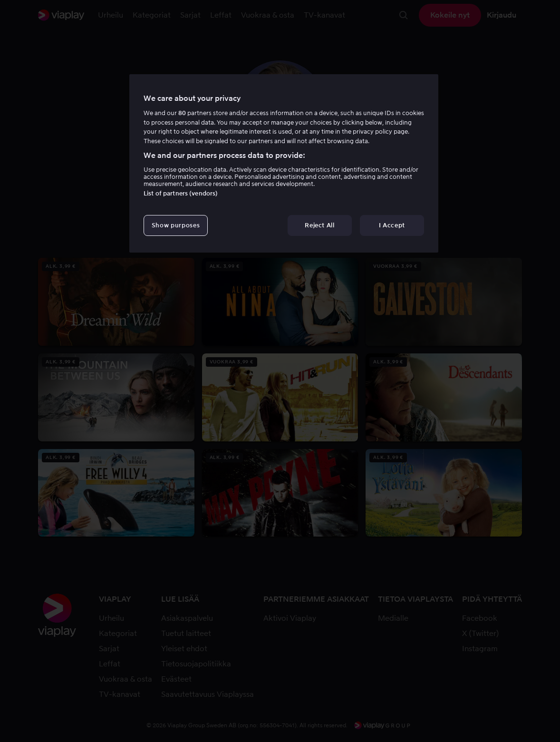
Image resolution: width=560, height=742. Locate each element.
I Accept (392, 225)
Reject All (320, 225)
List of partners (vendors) (181, 193)
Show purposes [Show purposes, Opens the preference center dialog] (176, 225)
